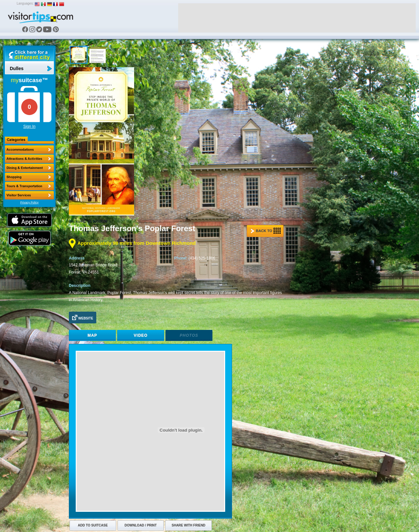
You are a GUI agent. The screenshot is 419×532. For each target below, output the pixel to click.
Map (92, 335)
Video (141, 335)
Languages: (25, 3)
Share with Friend (188, 525)
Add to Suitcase (93, 525)
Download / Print (141, 525)
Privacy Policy (29, 202)
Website (83, 318)
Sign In (29, 126)
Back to (266, 231)
